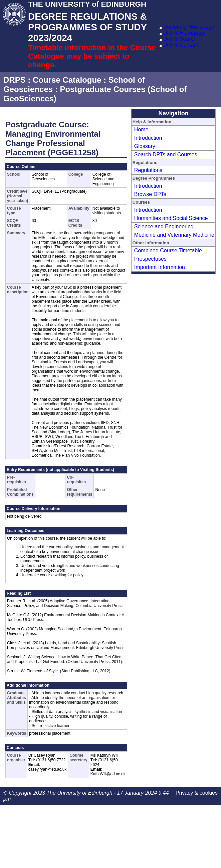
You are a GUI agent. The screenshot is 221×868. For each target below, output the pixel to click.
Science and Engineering (164, 226)
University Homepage (189, 27)
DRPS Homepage (184, 33)
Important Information (160, 267)
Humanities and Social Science (171, 218)
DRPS (15, 80)
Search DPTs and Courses (166, 154)
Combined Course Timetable (168, 250)
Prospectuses (150, 259)
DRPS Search (180, 39)
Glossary (145, 146)
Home (141, 129)
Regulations (148, 170)
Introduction (148, 138)
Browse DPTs (150, 194)
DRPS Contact (181, 45)
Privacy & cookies (197, 793)
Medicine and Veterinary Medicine (174, 235)
